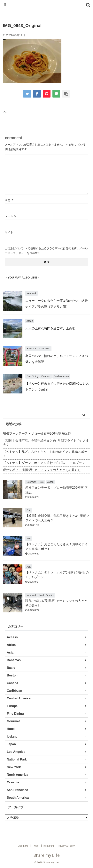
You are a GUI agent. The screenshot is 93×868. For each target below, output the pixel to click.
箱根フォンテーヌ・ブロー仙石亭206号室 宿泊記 (37, 434)
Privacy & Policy (66, 846)
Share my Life (46, 855)
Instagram (49, 846)
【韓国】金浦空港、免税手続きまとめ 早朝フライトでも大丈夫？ (46, 443)
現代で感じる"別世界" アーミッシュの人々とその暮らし (42, 470)
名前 (9, 200)
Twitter (36, 846)
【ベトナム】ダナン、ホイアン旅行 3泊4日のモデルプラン (44, 463)
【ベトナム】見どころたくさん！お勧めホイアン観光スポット (45, 454)
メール (11, 216)
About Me (23, 846)
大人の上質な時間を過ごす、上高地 (50, 328)
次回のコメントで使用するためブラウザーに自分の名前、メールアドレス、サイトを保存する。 (46, 251)
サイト (9, 232)
